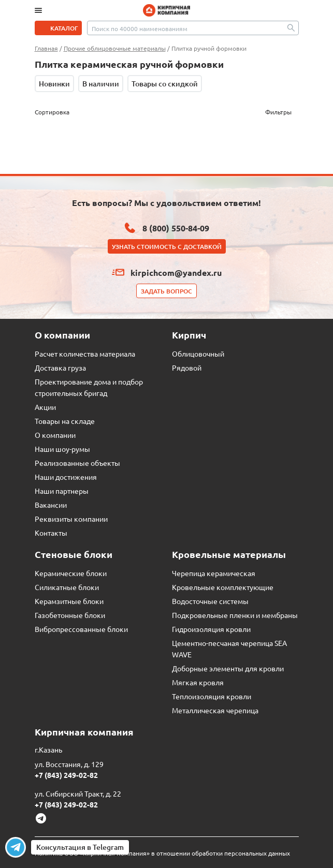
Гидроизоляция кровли (211, 629)
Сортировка (52, 112)
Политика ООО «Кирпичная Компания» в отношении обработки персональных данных (162, 853)
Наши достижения (66, 477)
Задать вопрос (166, 291)
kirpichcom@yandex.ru (176, 273)
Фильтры (278, 112)
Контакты (51, 533)
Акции (45, 407)
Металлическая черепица (215, 710)
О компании (55, 435)
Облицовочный (198, 354)
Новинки (54, 84)
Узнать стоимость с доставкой (167, 247)
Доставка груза (60, 367)
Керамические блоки (71, 573)
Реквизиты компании (71, 519)
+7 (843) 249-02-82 (66, 775)
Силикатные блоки (67, 587)
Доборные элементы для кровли (228, 668)
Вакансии (51, 505)
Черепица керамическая (214, 573)
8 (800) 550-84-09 (176, 228)
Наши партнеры (62, 491)
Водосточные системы (210, 601)
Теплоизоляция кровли (212, 696)
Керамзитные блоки (69, 601)
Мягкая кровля (198, 682)
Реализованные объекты (77, 463)
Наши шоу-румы (62, 449)
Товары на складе (65, 421)
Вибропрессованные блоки (81, 629)
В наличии (101, 84)
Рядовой (187, 367)
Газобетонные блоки (70, 615)
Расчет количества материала (85, 354)
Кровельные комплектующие (223, 587)
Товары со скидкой (165, 84)
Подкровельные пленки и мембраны (235, 615)
